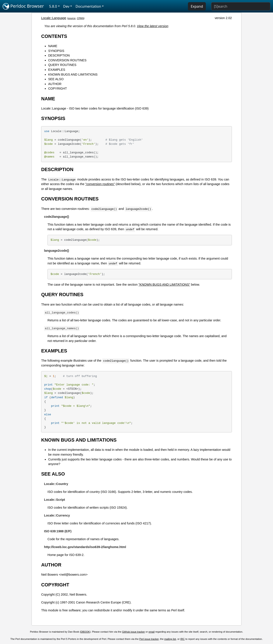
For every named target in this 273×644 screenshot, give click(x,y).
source (72, 18)
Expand (197, 6)
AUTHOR (55, 84)
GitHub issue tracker (133, 632)
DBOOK (85, 632)
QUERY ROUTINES (62, 65)
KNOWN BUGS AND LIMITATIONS (73, 74)
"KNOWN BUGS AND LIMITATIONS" (164, 285)
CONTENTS (54, 36)
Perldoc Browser (23, 6)
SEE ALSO (56, 79)
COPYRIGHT (58, 88)
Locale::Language (54, 18)
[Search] (241, 6)
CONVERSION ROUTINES (67, 60)
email (152, 632)
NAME (53, 46)
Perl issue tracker (149, 639)
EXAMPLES (57, 70)
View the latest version (153, 26)
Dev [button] (66, 6)
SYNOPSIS (56, 51)
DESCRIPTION (59, 55)
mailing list (170, 639)
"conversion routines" (100, 184)
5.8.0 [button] (53, 6)
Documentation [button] (88, 6)
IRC (182, 639)
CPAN (80, 18)
